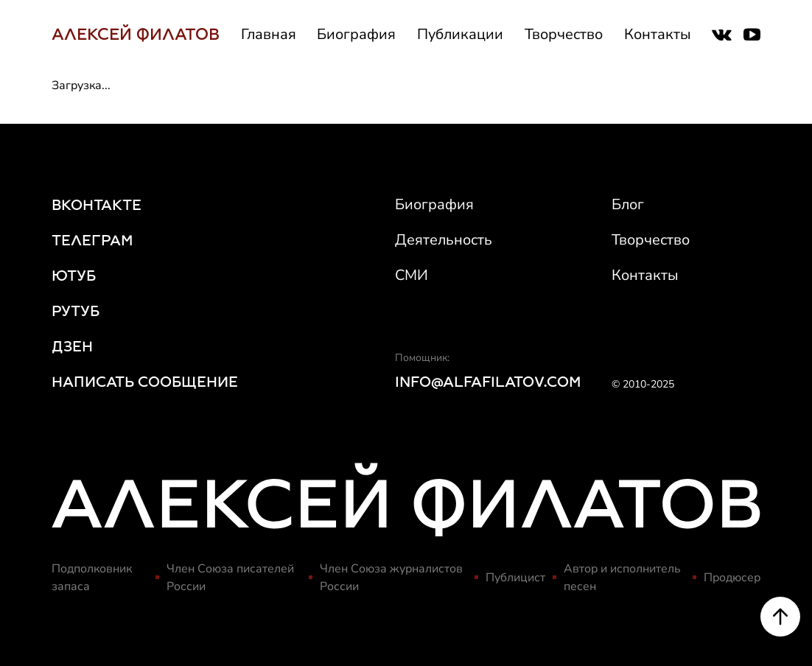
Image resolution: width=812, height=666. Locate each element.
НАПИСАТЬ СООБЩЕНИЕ (145, 382)
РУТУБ (76, 311)
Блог (628, 204)
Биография (356, 34)
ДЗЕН (72, 346)
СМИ (412, 275)
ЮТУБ (74, 276)
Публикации (460, 34)
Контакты (658, 34)
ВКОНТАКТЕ (97, 205)
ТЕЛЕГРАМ (92, 240)
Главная (269, 34)
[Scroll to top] (780, 620)
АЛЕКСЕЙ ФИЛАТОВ (136, 34)
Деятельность (444, 240)
